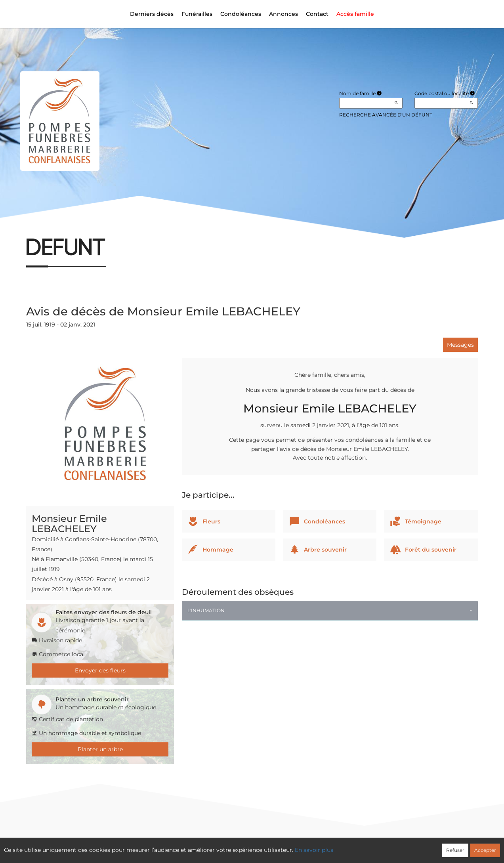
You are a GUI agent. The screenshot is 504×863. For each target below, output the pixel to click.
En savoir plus (314, 850)
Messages (460, 345)
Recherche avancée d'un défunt (386, 115)
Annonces (283, 14)
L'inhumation (206, 610)
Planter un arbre (100, 749)
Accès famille (355, 14)
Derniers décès (152, 14)
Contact (317, 14)
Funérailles (197, 14)
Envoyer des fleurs (100, 670)
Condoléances (241, 14)
